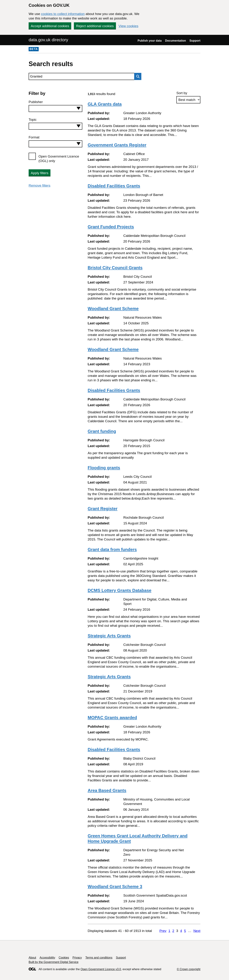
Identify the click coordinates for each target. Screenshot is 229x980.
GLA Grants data (105, 104)
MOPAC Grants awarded (112, 718)
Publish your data (150, 41)
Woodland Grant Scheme (113, 309)
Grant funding (102, 431)
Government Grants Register (117, 145)
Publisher (36, 102)
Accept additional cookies (50, 26)
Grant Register (103, 509)
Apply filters (40, 173)
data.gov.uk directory (48, 40)
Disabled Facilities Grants (114, 186)
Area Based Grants (107, 790)
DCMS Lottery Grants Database (120, 590)
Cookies (64, 958)
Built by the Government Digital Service (53, 962)
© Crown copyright (189, 969)
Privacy (77, 958)
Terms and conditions (99, 958)
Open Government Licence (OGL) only (59, 159)
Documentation (176, 41)
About (32, 958)
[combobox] (55, 109)
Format (34, 137)
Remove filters (39, 185)
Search (137, 76)
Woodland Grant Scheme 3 (115, 887)
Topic (33, 120)
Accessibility (47, 958)
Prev (163, 931)
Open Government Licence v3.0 (101, 969)
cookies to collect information (63, 14)
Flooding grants (104, 468)
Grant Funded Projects (111, 227)
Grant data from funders (112, 549)
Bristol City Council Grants (115, 268)
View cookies (129, 26)
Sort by (182, 93)
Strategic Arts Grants (109, 636)
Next (197, 931)
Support (195, 41)
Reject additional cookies (95, 26)
